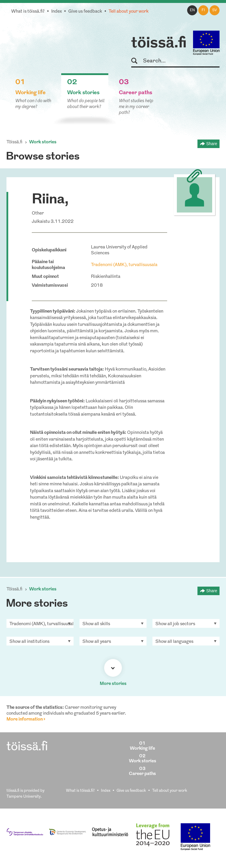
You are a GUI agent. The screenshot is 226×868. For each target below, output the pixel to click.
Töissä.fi (14, 142)
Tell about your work (129, 12)
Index (56, 12)
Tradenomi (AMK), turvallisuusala (124, 265)
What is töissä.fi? (28, 12)
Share (212, 144)
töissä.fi (159, 44)
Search (137, 61)
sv (215, 10)
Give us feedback (85, 12)
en (192, 10)
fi (203, 10)
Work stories (43, 142)
